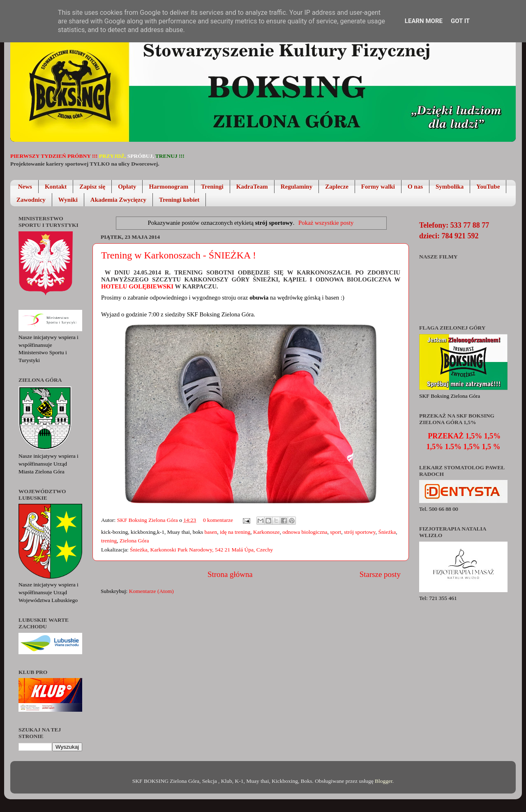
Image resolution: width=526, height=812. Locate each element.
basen (211, 532)
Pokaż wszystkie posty (326, 223)
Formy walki (378, 187)
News (25, 187)
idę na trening (235, 532)
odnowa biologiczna (305, 532)
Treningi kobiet (179, 200)
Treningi (212, 187)
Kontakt (56, 187)
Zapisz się (92, 187)
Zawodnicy (31, 200)
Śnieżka (387, 532)
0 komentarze (218, 520)
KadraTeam (252, 187)
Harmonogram (168, 187)
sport (336, 532)
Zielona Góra (134, 541)
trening (109, 541)
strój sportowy (360, 532)
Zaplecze (337, 187)
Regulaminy (297, 187)
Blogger (384, 781)
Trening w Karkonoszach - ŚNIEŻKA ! (179, 255)
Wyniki (68, 200)
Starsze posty (380, 574)
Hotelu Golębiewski (138, 286)
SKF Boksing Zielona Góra (148, 520)
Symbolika (450, 187)
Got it (460, 21)
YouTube (488, 187)
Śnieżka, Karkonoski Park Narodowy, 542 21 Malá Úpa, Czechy (201, 550)
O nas (415, 187)
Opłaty (127, 187)
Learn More (424, 21)
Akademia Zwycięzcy (118, 200)
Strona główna (230, 574)
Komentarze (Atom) (151, 591)
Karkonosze (266, 532)
